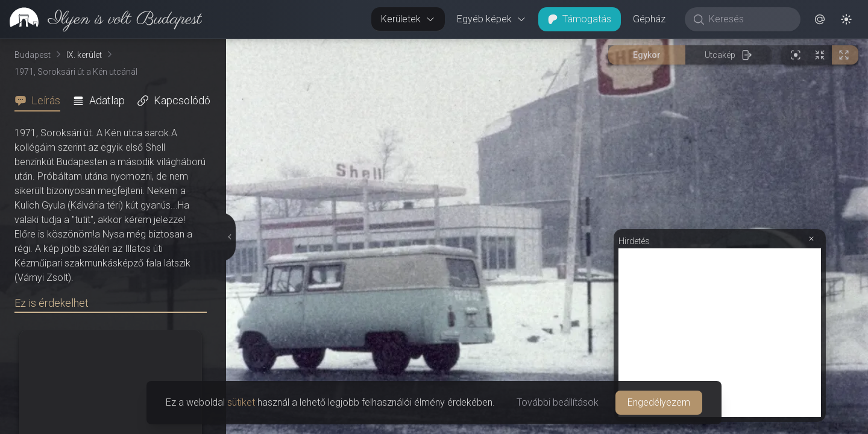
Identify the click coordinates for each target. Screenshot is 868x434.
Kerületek (408, 19)
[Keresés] (749, 19)
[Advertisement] (720, 333)
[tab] (41, 101)
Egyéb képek (492, 19)
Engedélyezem (659, 402)
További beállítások (558, 402)
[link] (101, 19)
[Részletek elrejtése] (229, 237)
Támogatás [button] (580, 19)
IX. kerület (84, 55)
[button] (820, 19)
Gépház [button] (649, 19)
